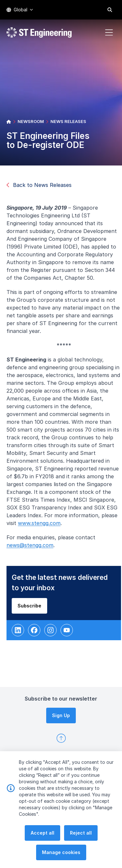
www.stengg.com (42, 526)
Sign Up (61, 715)
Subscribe (32, 608)
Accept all (42, 847)
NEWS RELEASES (68, 121)
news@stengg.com (33, 548)
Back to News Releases (39, 185)
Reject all (81, 847)
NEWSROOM (31, 121)
